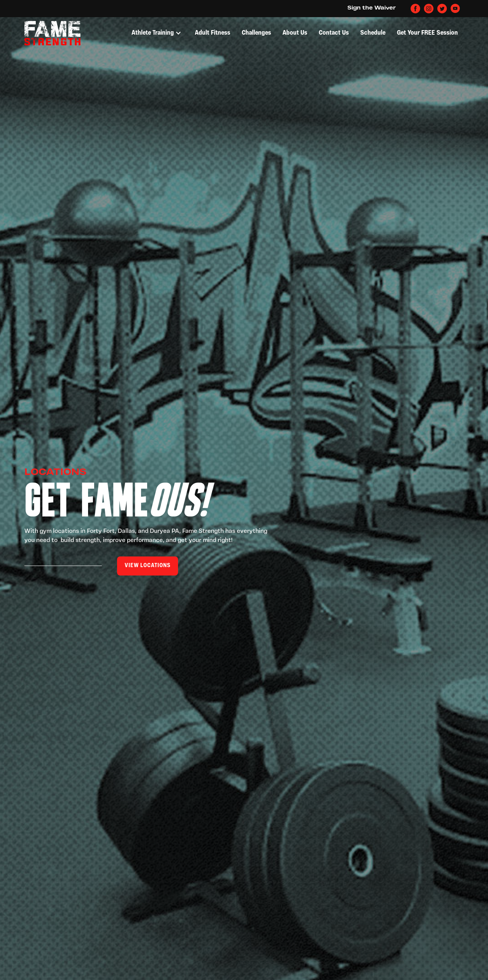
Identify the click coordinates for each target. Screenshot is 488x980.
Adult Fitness (213, 33)
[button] (157, 33)
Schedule (373, 33)
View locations (148, 566)
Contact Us (334, 33)
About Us (295, 33)
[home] (52, 33)
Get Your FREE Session (427, 33)
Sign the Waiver (372, 8)
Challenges (256, 33)
